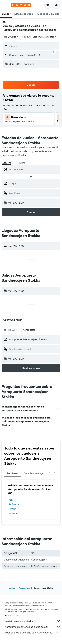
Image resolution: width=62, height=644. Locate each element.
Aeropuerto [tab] (29, 330)
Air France (14, 504)
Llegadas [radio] (6, 163)
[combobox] (12, 37)
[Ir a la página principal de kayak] (21, 5)
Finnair (12, 509)
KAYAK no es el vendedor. (33, 621)
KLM (11, 500)
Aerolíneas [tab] (13, 473)
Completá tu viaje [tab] (34, 473)
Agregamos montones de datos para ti (33, 627)
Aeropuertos (24, 588)
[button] (5, 5)
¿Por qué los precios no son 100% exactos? (33, 633)
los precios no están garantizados (19, 612)
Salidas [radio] (21, 163)
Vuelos (12, 588)
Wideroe (13, 513)
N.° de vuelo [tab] (11, 330)
